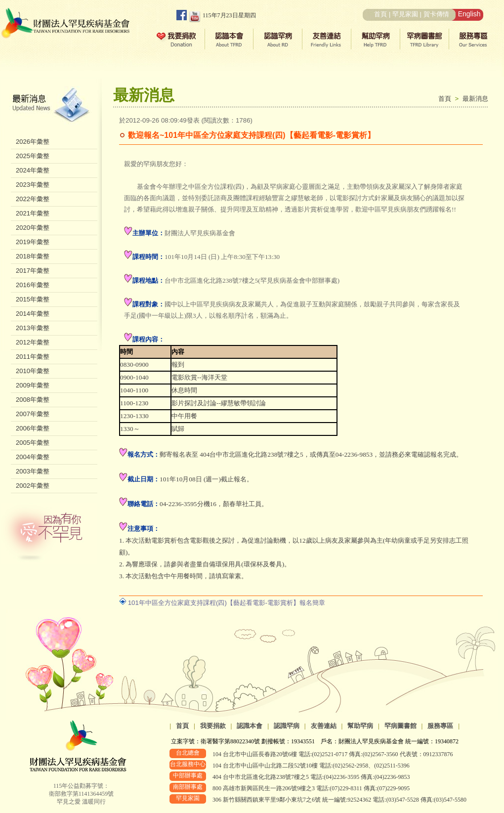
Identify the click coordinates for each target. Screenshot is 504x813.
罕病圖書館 (400, 726)
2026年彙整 (33, 142)
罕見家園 (405, 14)
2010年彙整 (33, 371)
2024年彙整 (33, 170)
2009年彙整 (33, 385)
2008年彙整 (33, 400)
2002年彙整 (33, 486)
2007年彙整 (33, 414)
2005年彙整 (33, 443)
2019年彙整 (33, 242)
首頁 (380, 14)
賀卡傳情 (436, 14)
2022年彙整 (33, 199)
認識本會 (250, 726)
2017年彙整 (33, 271)
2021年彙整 (33, 213)
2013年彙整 (33, 328)
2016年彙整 (33, 285)
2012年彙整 (33, 342)
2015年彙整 (33, 299)
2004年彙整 (33, 457)
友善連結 (324, 726)
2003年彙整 (33, 471)
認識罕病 (287, 726)
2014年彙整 (33, 314)
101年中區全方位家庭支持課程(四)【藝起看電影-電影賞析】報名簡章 (227, 603)
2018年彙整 (33, 256)
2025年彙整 (33, 156)
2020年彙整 (33, 228)
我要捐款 (213, 726)
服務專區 (440, 726)
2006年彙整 (33, 428)
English (469, 14)
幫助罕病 (360, 726)
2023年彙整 (33, 185)
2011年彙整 (33, 357)
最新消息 (475, 99)
